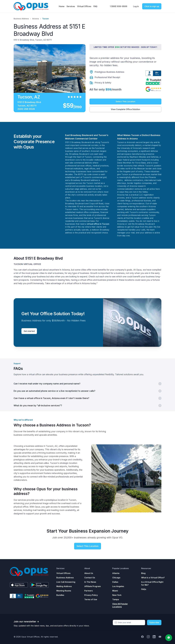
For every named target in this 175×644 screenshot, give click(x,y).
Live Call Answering (66, 582)
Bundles (60, 595)
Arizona (36, 19)
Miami (115, 591)
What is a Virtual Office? (153, 578)
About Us (89, 573)
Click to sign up (152, 6)
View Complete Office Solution (125, 109)
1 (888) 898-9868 (118, 6)
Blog (143, 573)
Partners (89, 591)
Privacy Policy (91, 595)
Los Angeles (118, 586)
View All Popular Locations (120, 605)
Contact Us (90, 578)
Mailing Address (64, 586)
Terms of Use (91, 599)
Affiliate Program (93, 586)
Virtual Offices (63, 573)
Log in (136, 6)
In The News (90, 582)
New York (117, 595)
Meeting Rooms (64, 591)
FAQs (144, 589)
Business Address (21, 19)
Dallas (115, 582)
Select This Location (125, 102)
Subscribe (154, 623)
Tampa (116, 599)
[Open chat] (169, 638)
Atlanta (116, 573)
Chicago (116, 578)
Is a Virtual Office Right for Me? (152, 583)
